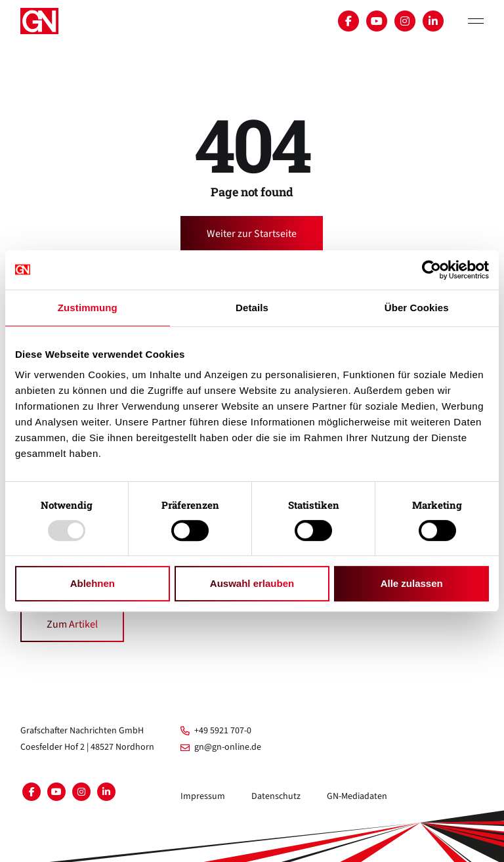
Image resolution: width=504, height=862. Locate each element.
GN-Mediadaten (357, 796)
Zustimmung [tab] (88, 308)
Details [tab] (252, 308)
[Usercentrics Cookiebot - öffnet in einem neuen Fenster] (431, 270)
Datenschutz (276, 796)
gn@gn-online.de (221, 747)
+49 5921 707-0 (216, 731)
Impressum (203, 796)
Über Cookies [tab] (417, 308)
